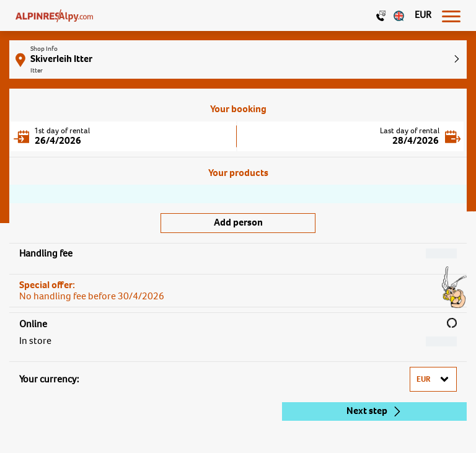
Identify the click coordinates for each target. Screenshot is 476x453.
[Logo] (54, 15)
